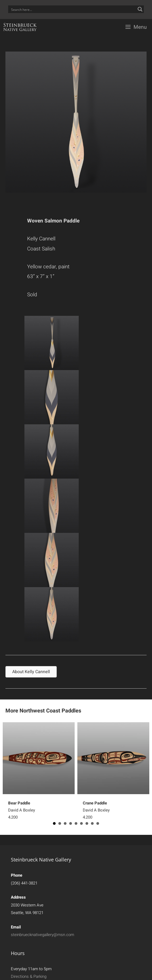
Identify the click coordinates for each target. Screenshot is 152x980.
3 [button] (65, 823)
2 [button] (60, 823)
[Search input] (72, 9)
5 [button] (76, 823)
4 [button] (71, 823)
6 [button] (81, 823)
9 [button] (98, 823)
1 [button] (54, 823)
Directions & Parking (29, 976)
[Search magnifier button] (140, 9)
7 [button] (87, 823)
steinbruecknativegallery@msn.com (42, 935)
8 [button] (92, 823)
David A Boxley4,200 (22, 810)
